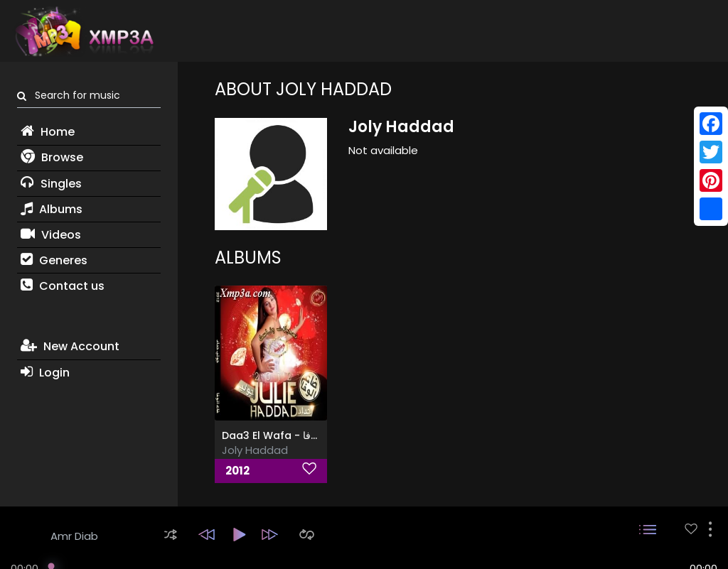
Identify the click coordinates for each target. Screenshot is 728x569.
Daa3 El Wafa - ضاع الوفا (282, 435)
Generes (54, 260)
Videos (51, 235)
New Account (70, 346)
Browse (52, 157)
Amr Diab (74, 536)
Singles (51, 184)
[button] (171, 535)
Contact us (63, 286)
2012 (237, 471)
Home (48, 132)
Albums (52, 209)
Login (45, 373)
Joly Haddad (255, 450)
